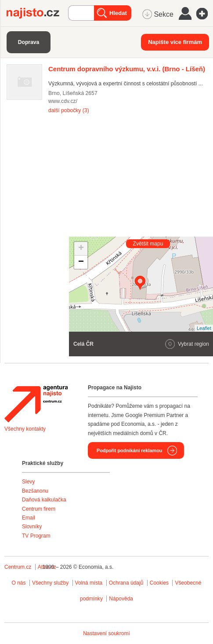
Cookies (159, 583)
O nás (19, 583)
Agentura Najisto (36, 404)
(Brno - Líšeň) (127, 69)
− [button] (81, 262)
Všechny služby (51, 583)
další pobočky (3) (69, 110)
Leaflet (204, 328)
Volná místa (89, 583)
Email (29, 518)
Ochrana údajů (126, 583)
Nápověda (121, 599)
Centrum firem (39, 509)
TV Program (36, 536)
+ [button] (81, 249)
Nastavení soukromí (106, 633)
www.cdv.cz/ (63, 101)
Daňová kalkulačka (44, 500)
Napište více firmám (175, 42)
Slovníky (32, 527)
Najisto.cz (37, 13)
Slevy (28, 482)
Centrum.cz (18, 567)
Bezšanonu (35, 491)
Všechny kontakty (25, 429)
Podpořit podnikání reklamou (129, 450)
